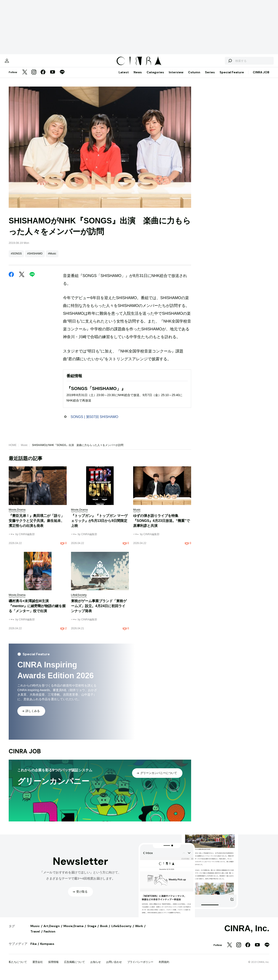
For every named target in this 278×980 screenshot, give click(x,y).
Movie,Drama (73, 930)
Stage (92, 930)
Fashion (50, 936)
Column (194, 77)
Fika (33, 948)
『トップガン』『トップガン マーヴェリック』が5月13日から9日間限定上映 (99, 525)
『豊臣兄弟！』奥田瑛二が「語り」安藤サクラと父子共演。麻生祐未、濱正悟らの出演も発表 (36, 525)
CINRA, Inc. (247, 933)
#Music (52, 258)
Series (210, 77)
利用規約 (164, 966)
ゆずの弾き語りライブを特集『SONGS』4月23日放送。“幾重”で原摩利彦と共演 (161, 525)
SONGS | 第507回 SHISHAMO (94, 421)
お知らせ (96, 966)
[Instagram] (34, 77)
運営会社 (38, 966)
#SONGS (16, 258)
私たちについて (18, 966)
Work (139, 930)
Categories (155, 77)
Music (24, 449)
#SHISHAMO (35, 258)
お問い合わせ (114, 966)
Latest (124, 77)
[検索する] (219, 63)
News (138, 77)
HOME (13, 449)
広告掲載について (74, 966)
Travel (35, 936)
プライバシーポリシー (140, 966)
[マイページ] (18, 63)
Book (104, 930)
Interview (176, 77)
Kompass (47, 948)
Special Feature (232, 77)
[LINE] (62, 77)
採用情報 (53, 966)
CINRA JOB (261, 77)
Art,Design (52, 930)
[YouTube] (53, 77)
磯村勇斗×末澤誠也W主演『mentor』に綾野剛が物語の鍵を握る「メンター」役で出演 (37, 610)
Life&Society (121, 930)
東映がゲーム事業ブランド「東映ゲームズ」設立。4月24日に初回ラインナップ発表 (99, 610)
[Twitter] (25, 77)
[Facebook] (43, 77)
